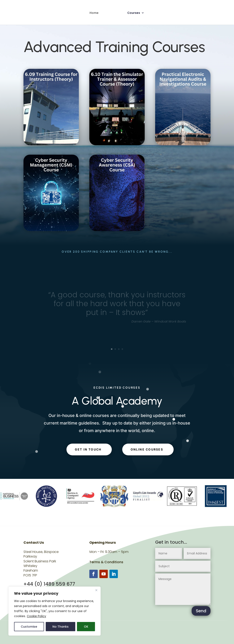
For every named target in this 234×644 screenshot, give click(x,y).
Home (94, 13)
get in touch (88, 449)
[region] (55, 611)
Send (201, 611)
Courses (134, 13)
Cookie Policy (36, 616)
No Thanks (60, 627)
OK (86, 627)
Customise (29, 627)
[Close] (96, 590)
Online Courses (147, 449)
